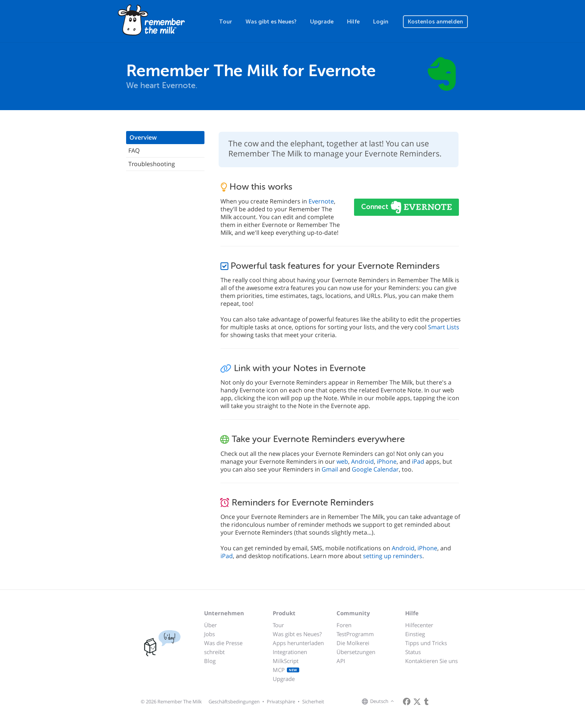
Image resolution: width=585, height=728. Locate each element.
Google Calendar (375, 469)
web (342, 461)
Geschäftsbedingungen (234, 701)
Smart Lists (444, 327)
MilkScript (286, 661)
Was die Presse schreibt (223, 647)
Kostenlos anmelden (435, 22)
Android (362, 461)
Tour (226, 22)
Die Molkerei (353, 643)
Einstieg (415, 634)
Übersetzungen (356, 652)
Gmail (330, 469)
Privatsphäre (281, 701)
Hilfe (353, 22)
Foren (344, 625)
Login (381, 22)
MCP (286, 670)
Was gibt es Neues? (271, 22)
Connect (376, 207)
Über (210, 625)
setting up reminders (393, 556)
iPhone (387, 461)
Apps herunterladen (298, 643)
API (341, 661)
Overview (143, 137)
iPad (418, 461)
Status (413, 652)
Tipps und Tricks (426, 643)
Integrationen (290, 652)
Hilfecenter (419, 625)
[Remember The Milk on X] (417, 701)
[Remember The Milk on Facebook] (407, 701)
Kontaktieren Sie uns (431, 661)
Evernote (321, 201)
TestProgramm (355, 634)
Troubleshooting (152, 164)
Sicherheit (313, 701)
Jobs (209, 634)
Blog (210, 661)
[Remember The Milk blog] (426, 701)
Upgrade (322, 22)
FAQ (134, 150)
